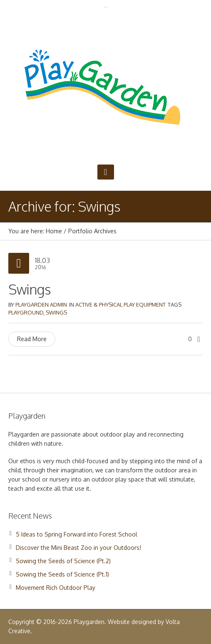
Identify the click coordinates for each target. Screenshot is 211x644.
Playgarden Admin (41, 305)
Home (54, 231)
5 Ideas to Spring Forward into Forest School (77, 534)
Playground (26, 312)
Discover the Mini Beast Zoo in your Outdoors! (78, 548)
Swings (30, 289)
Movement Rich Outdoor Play (56, 588)
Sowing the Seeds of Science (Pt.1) (62, 574)
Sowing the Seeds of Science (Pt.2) (63, 561)
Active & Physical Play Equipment (120, 305)
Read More (32, 339)
